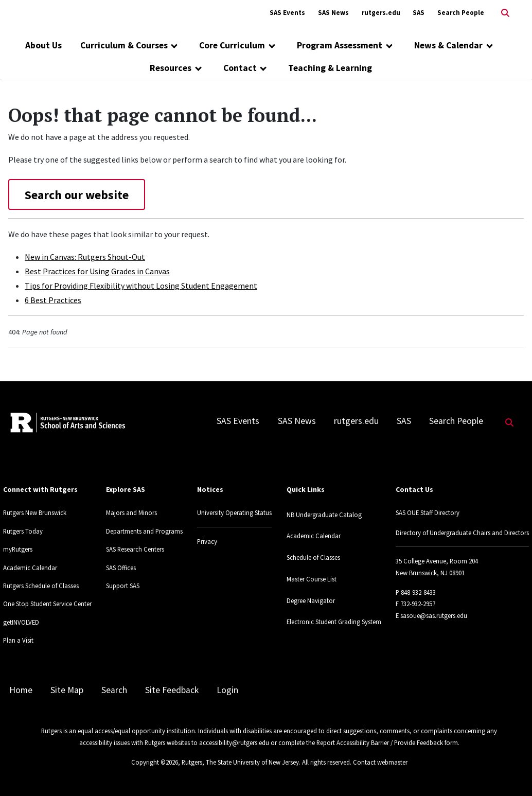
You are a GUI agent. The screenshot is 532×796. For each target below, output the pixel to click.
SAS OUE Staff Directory (428, 512)
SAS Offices (121, 568)
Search (114, 690)
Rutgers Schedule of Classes (41, 586)
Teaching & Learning (330, 68)
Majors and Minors (131, 512)
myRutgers (18, 549)
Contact (240, 68)
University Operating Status (234, 512)
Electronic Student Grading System (334, 622)
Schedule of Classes (313, 557)
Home (21, 690)
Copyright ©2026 (155, 762)
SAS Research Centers (135, 549)
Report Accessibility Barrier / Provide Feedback (380, 742)
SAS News (333, 13)
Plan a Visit (18, 640)
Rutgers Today (23, 531)
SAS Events (287, 13)
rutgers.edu (381, 13)
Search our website (77, 195)
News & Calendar (448, 45)
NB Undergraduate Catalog (324, 515)
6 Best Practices (53, 300)
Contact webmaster (380, 762)
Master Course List (312, 579)
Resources (171, 68)
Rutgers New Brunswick (35, 512)
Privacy (207, 541)
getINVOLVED (21, 622)
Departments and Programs (144, 531)
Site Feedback (172, 690)
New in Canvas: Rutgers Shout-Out (85, 257)
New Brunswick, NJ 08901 (430, 573)
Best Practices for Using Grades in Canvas (97, 271)
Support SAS (123, 586)
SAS (419, 13)
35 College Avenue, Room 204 (437, 561)
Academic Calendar (30, 568)
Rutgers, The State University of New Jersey (240, 762)
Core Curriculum (232, 45)
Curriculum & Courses (124, 45)
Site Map (67, 690)
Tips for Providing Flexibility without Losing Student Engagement (141, 286)
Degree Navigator (311, 600)
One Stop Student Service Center (47, 604)
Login (227, 690)
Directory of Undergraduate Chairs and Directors (462, 533)
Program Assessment (340, 45)
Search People (461, 13)
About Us (43, 45)
